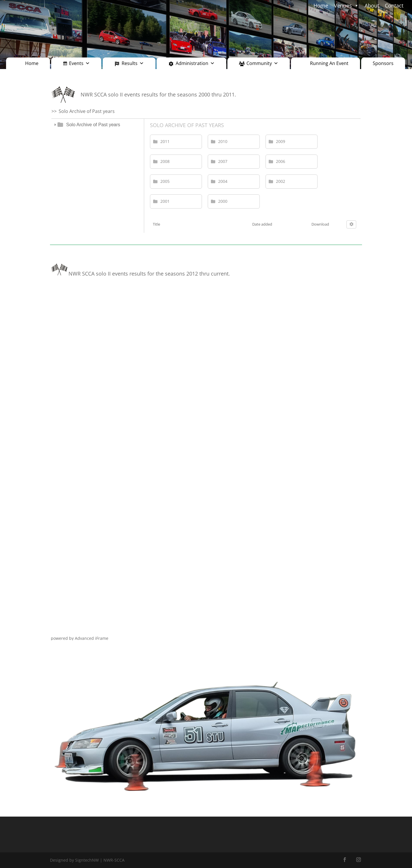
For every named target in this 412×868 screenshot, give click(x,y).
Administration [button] (195, 63)
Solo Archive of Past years (93, 125)
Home (32, 63)
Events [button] (79, 63)
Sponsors (383, 63)
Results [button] (133, 63)
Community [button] (262, 63)
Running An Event (329, 63)
